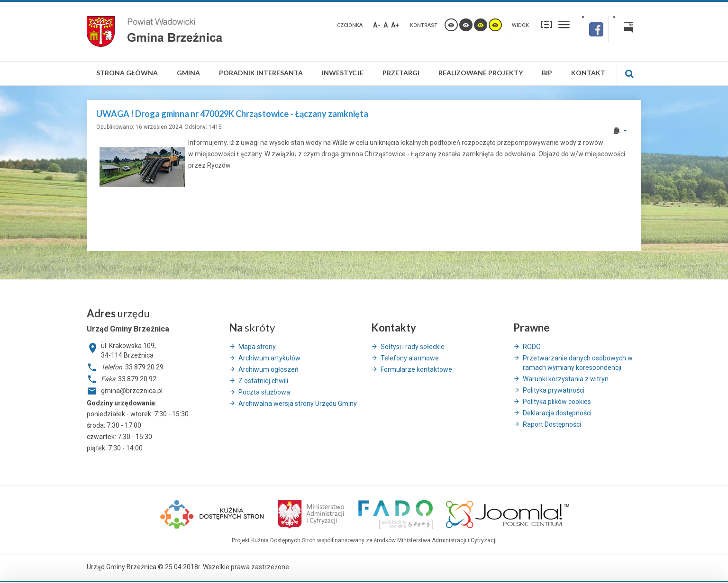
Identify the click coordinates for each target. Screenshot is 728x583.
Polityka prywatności (554, 390)
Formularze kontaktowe (416, 369)
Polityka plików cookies (557, 402)
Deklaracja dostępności (557, 413)
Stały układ (546, 24)
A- (377, 25)
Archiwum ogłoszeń (268, 369)
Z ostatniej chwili (263, 381)
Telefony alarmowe (410, 358)
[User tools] (620, 131)
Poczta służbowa (264, 392)
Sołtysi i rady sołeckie (413, 347)
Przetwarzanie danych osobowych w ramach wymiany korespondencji (578, 363)
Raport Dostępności (552, 424)
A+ (395, 25)
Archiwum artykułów (269, 358)
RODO (532, 347)
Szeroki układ (564, 24)
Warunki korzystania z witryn (566, 379)
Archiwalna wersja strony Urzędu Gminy (298, 404)
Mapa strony (257, 347)
